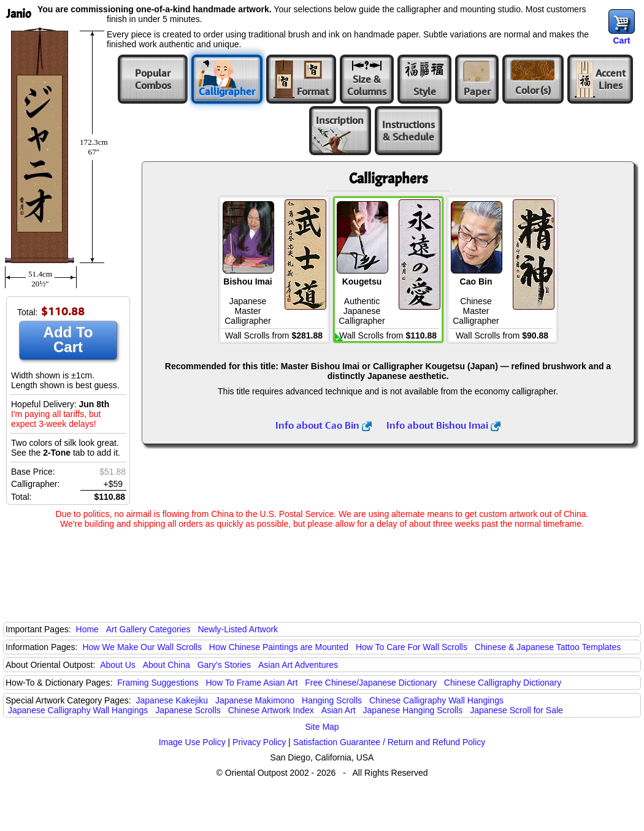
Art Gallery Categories (148, 629)
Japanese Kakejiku (172, 700)
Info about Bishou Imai (443, 425)
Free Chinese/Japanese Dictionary (371, 683)
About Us (118, 665)
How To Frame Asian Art (251, 683)
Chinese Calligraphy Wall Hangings (436, 700)
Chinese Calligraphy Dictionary (503, 683)
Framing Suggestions (158, 683)
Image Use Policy (192, 742)
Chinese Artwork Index (271, 710)
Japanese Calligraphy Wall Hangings (78, 710)
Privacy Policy (259, 742)
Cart (621, 40)
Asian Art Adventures (298, 665)
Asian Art (339, 710)
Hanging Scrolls (332, 700)
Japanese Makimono (255, 700)
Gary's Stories (224, 665)
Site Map (322, 727)
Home (87, 629)
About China (167, 665)
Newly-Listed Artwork (238, 629)
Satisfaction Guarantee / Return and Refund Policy (389, 742)
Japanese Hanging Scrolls (413, 710)
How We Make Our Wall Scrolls (142, 647)
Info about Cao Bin (324, 425)
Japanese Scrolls (188, 710)
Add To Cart (68, 339)
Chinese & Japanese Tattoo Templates (548, 647)
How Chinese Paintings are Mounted (279, 647)
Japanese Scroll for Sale (516, 710)
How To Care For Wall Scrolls (412, 647)
